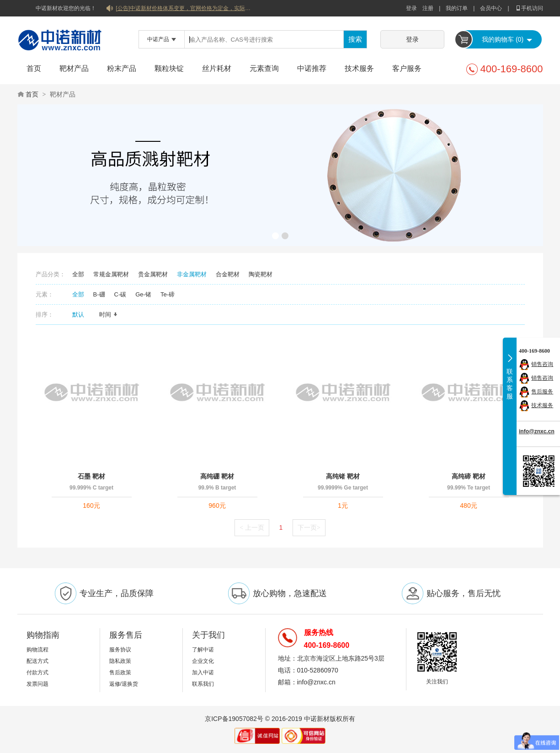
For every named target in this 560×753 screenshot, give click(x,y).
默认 (81, 315)
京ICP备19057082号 (234, 719)
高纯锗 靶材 (343, 476)
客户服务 (407, 68)
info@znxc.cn (537, 431)
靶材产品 (74, 68)
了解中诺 (203, 650)
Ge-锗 (143, 294)
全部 (78, 274)
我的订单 (457, 8)
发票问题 (37, 684)
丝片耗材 (217, 68)
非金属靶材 (192, 274)
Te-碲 (168, 294)
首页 (34, 68)
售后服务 (542, 392)
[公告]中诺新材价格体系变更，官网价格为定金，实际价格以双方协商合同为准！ (184, 8)
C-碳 (120, 294)
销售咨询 (542, 364)
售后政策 (120, 672)
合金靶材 (228, 274)
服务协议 (120, 650)
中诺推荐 (312, 68)
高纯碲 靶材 (469, 476)
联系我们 (203, 684)
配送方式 (37, 661)
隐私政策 (120, 661)
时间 (108, 315)
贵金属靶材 (153, 274)
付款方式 (37, 672)
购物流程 (37, 650)
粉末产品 (122, 68)
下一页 (309, 527)
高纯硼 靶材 (217, 476)
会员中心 (491, 8)
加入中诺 (203, 672)
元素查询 (264, 68)
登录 (411, 8)
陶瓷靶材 (261, 274)
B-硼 (99, 294)
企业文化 (203, 661)
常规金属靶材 (111, 274)
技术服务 (359, 68)
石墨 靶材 (91, 476)
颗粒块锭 (169, 68)
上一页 (252, 527)
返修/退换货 (124, 684)
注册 (428, 8)
